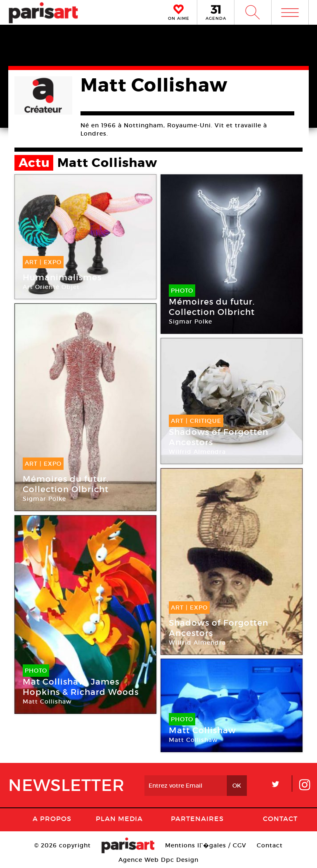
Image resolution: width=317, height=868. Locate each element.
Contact (280, 819)
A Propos (52, 819)
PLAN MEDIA (119, 819)
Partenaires (197, 819)
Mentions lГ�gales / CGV (206, 845)
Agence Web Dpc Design (158, 860)
